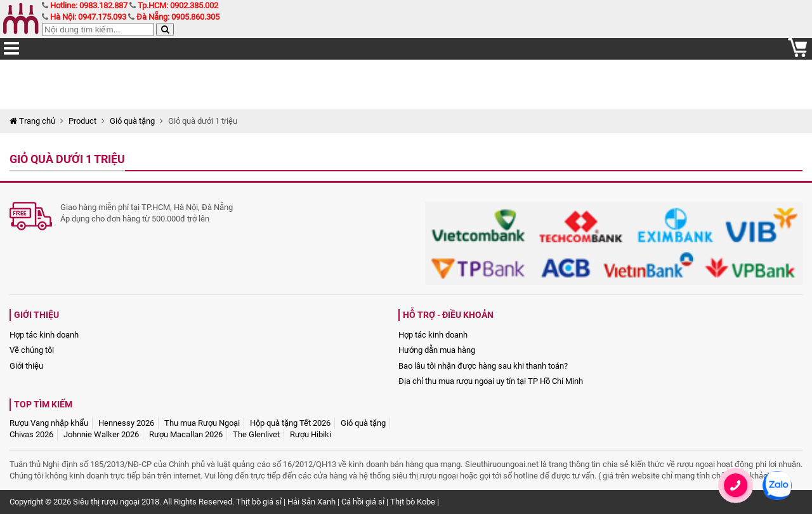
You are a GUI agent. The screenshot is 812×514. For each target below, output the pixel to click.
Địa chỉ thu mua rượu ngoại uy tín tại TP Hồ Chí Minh (491, 381)
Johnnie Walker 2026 (101, 434)
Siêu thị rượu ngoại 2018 (116, 502)
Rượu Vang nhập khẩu (49, 423)
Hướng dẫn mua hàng (437, 350)
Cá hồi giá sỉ (363, 502)
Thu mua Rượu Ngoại (202, 423)
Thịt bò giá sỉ (259, 502)
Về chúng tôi (32, 350)
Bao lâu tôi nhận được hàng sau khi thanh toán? (483, 366)
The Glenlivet (256, 434)
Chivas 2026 (31, 434)
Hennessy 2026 (126, 423)
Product (82, 121)
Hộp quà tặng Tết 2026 (290, 423)
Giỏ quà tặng (132, 121)
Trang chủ (32, 121)
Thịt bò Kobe (413, 502)
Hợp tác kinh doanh (44, 335)
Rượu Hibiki (311, 434)
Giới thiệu (26, 366)
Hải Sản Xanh (311, 502)
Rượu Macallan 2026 (186, 434)
